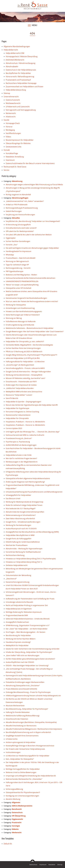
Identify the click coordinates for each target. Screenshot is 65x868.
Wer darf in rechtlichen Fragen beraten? (21, 458)
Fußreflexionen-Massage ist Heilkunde (21, 321)
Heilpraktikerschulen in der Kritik (19, 455)
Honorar (9, 127)
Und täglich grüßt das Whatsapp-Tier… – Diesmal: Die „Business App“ (33, 432)
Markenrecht (11, 113)
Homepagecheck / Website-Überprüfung (22, 56)
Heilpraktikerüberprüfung (16, 90)
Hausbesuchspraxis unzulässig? (18, 642)
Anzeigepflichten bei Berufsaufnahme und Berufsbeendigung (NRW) (32, 532)
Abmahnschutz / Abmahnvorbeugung (20, 63)
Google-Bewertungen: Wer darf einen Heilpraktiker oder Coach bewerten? (35, 332)
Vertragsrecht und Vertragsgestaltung (21, 110)
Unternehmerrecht (11, 97)
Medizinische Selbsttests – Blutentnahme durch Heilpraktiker (30, 328)
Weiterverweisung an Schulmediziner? (21, 515)
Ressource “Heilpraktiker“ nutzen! (19, 395)
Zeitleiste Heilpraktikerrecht (17, 565)
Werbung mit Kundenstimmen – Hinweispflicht (24, 375)
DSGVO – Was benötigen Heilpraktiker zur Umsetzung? (27, 666)
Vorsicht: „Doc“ (12, 245)
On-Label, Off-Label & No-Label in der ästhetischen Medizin (29, 235)
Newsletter (52, 865)
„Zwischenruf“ (11, 579)
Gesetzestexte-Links (14, 147)
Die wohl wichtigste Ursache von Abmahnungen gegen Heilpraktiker (32, 248)
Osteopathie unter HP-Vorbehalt (18, 288)
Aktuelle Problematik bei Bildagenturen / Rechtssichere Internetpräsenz (34, 729)
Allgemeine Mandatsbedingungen (17, 46)
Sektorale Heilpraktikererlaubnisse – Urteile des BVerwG (28, 619)
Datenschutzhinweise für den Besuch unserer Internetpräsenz (30, 163)
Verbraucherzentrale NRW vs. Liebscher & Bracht (25, 435)
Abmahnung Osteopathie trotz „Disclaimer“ (23, 686)
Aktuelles (16, 218)
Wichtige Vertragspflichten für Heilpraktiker (23, 769)
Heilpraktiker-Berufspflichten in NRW (20, 535)
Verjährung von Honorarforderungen (20, 215)
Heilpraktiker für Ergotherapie (17, 408)
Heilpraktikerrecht (11, 50)
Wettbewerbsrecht (13, 103)
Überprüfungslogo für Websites (18, 143)
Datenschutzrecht (13, 100)
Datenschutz (17, 812)
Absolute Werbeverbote (15, 706)
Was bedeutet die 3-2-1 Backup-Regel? (21, 509)
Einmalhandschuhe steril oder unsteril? (21, 228)
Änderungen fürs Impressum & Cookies (21, 385)
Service (6, 170)
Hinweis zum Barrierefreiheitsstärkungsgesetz (24, 311)
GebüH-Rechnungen (14, 211)
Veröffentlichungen (13, 133)
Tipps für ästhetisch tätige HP (17, 265)
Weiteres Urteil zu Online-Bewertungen (21, 772)
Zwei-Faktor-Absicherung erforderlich (20, 519)
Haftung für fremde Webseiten (18, 712)
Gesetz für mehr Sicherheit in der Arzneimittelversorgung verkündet (32, 649)
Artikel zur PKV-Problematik (17, 205)
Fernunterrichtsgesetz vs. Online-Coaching (22, 412)
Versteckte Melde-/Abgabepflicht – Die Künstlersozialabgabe (29, 345)
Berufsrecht (17, 809)
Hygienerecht (17, 819)
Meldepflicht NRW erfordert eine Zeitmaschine (24, 392)
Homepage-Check (13, 123)
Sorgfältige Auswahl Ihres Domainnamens (22, 736)
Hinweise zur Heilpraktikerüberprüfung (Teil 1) (24, 562)
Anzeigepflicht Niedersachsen (17, 622)
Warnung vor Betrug (14, 318)
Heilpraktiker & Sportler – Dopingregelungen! (23, 402)
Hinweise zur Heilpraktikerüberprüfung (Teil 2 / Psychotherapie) (31, 559)
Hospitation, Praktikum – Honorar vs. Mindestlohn (25, 422)
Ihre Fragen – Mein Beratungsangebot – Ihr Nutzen (25, 632)
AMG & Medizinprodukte (22, 806)
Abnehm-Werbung (13, 799)
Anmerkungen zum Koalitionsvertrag (20, 308)
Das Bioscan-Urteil (13, 499)
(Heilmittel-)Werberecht (15, 60)
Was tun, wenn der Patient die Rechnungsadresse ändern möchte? (32, 301)
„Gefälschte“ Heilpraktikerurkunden (20, 388)
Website (15, 829)
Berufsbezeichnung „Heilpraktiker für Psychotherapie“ (27, 709)
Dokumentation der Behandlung (18, 575)
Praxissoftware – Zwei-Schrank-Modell (20, 258)
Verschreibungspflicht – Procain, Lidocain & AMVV (25, 368)
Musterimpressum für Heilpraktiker (20, 140)
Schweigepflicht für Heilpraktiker (18, 495)
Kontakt (7, 150)
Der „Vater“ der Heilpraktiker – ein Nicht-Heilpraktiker (27, 629)
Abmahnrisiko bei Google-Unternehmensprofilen (25, 512)
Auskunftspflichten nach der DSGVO (20, 662)
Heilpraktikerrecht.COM (15, 53)
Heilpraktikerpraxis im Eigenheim (19, 609)
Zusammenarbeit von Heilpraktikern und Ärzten (24, 87)
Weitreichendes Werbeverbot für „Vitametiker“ (24, 779)
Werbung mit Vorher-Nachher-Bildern (21, 639)
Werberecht (17, 833)
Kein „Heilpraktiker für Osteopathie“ (20, 759)
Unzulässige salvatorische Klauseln (19, 602)
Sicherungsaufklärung (14, 789)
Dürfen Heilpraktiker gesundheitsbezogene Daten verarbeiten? (30, 659)
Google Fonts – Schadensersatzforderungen (23, 522)
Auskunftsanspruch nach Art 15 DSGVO (21, 529)
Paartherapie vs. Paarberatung (18, 442)
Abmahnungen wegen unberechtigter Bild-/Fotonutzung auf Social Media (34, 185)
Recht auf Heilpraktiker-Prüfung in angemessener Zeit (27, 605)
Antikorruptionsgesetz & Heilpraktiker (21, 742)
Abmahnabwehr (12, 66)
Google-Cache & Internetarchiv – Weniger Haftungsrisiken (28, 372)
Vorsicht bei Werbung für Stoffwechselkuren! (23, 552)
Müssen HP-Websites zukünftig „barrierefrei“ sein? (25, 378)
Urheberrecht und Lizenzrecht (18, 107)
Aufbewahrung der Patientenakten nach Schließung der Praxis (30, 599)
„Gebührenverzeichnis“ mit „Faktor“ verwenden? (25, 201)
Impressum (10, 160)
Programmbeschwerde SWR (17, 615)
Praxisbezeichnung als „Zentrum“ (19, 438)
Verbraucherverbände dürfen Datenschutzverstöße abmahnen (30, 278)
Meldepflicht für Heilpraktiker (17, 645)
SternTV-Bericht (12, 398)
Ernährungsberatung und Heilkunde (20, 325)
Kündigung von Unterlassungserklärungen (22, 796)
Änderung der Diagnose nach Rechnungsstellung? (25, 482)
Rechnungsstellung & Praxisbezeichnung (22, 208)
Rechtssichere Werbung (15, 555)
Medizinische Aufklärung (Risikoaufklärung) (23, 716)
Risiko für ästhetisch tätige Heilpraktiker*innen (24, 505)
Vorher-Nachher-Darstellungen (18, 241)
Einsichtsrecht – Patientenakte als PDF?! (21, 382)
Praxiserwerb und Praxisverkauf (18, 80)
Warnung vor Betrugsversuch (17, 261)
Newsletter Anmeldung (15, 157)
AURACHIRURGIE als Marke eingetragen (21, 445)
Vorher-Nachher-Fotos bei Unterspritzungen (23, 348)
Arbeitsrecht (11, 117)
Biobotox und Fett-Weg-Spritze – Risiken (21, 275)
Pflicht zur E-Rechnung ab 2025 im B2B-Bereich (24, 352)
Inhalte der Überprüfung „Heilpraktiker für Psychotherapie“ (29, 652)
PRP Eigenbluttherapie (15, 271)
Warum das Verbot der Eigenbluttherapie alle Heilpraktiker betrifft (32, 405)
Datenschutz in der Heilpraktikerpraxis (21, 70)
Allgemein (16, 802)
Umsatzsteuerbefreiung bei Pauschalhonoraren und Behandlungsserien (34, 492)
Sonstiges (16, 826)
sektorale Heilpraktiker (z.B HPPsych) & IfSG (23, 358)
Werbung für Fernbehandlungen (18, 525)
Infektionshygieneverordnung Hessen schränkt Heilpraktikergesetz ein (33, 696)
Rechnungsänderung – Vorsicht (18, 268)
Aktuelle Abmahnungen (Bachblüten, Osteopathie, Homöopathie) (31, 722)
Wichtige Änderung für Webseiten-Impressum (24, 612)
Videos (8, 137)
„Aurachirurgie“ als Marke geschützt (20, 365)
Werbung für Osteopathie (16, 305)
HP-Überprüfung (19, 816)
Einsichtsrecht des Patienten (17, 719)
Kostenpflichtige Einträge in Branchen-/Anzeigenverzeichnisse (30, 746)
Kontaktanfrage (12, 153)
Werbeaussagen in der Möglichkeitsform (22, 462)
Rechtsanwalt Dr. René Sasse (15, 167)
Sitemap (7, 93)
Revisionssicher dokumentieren (18, 415)
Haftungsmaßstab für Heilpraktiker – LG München (25, 362)
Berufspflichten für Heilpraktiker (18, 73)
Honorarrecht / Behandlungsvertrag (20, 77)
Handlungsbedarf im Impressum (18, 251)
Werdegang (10, 130)
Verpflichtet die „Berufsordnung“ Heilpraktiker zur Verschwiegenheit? (33, 221)
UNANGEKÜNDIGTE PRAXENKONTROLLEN (22, 281)
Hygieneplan (11, 238)
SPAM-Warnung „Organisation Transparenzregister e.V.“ (28, 625)
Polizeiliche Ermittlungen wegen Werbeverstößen (25, 682)
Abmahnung (17, 181)
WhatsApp (10, 255)
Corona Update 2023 (14, 428)
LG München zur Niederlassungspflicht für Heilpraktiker (28, 756)
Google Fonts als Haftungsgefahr (19, 539)
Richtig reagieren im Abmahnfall (18, 195)
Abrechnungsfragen (20, 198)
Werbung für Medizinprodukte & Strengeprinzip (24, 502)
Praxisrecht (17, 822)
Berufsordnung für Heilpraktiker (18, 635)
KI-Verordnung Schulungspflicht (18, 225)
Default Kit (8, 844)
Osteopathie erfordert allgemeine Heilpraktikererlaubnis (28, 478)
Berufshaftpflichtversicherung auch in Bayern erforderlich (28, 732)
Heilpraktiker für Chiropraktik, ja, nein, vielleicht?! (25, 342)
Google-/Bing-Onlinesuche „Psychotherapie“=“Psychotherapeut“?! (31, 355)
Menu (34, 25)
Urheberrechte (12, 739)
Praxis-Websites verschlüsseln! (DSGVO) (21, 689)
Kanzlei (6, 120)
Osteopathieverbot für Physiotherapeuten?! (23, 792)
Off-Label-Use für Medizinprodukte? (20, 231)
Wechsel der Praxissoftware (17, 545)
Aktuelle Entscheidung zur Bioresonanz (21, 726)
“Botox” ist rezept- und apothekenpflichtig (22, 285)
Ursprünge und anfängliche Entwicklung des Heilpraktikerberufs (31, 776)
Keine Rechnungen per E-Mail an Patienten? (23, 315)
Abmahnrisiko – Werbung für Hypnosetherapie (24, 549)
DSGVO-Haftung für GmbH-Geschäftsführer (23, 542)
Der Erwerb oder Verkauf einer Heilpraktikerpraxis (25, 749)
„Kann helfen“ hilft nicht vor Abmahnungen (23, 655)
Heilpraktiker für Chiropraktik (17, 418)
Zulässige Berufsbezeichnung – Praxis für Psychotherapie (28, 692)
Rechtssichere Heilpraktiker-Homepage (21, 83)
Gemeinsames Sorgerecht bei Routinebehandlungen (26, 298)
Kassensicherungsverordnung (18, 582)
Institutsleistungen (13, 752)
